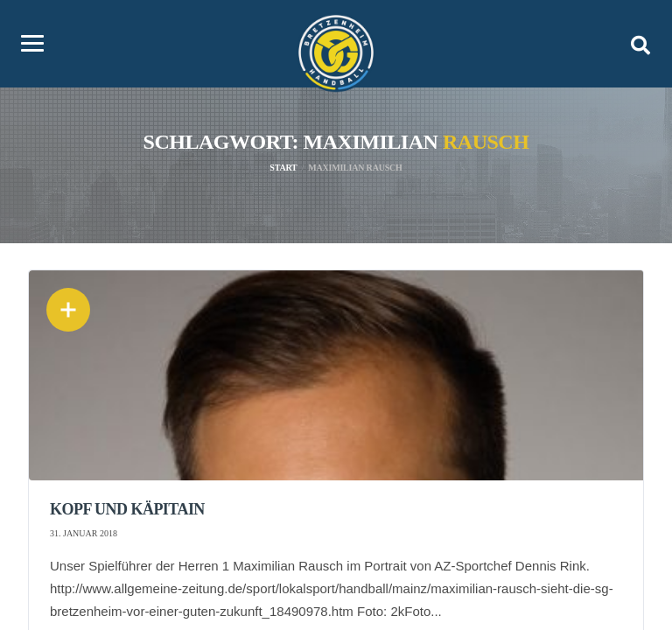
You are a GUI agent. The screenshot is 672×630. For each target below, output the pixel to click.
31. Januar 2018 (84, 533)
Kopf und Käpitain (127, 509)
